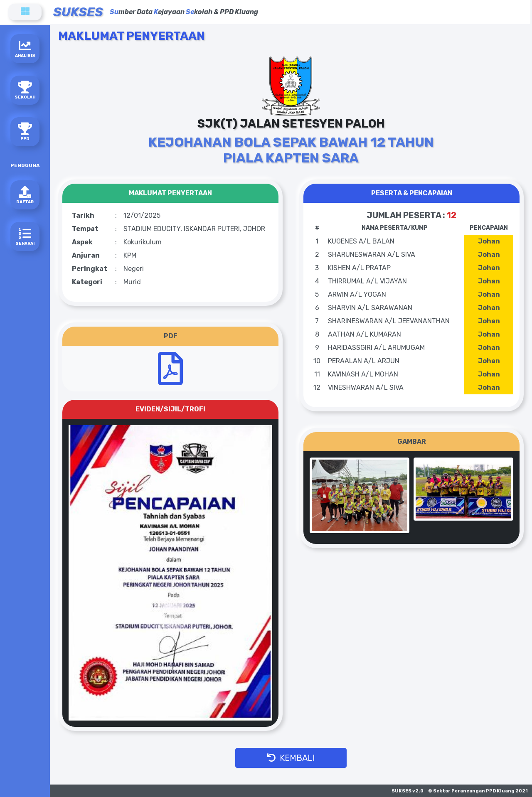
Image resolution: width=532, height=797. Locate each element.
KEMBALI (291, 758)
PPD (25, 132)
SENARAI (25, 237)
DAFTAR (25, 195)
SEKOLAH (25, 90)
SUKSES (78, 12)
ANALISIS (25, 49)
